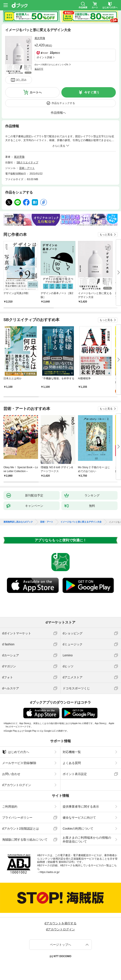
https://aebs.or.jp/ (50, 872)
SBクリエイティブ (27, 162)
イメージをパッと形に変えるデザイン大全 (81, 522)
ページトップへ (60, 945)
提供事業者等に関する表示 (81, 807)
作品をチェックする (63, 103)
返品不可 (39, 69)
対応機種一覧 (72, 752)
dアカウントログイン (17, 785)
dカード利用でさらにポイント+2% (51, 65)
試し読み (21, 80)
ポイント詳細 (44, 57)
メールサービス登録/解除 (19, 763)
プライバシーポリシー (17, 818)
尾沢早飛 (40, 38)
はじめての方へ (16, 752)
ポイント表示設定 (75, 774)
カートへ (36, 92)
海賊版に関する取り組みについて (25, 840)
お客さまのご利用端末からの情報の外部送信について (87, 840)
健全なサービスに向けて (79, 818)
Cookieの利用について (78, 829)
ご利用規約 (10, 807)
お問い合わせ (11, 774)
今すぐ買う (92, 92)
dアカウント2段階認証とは (21, 829)
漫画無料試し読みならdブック (18, 522)
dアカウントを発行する (60, 923)
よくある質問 (72, 763)
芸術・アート (27, 168)
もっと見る (106, 235)
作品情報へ (58, 113)
